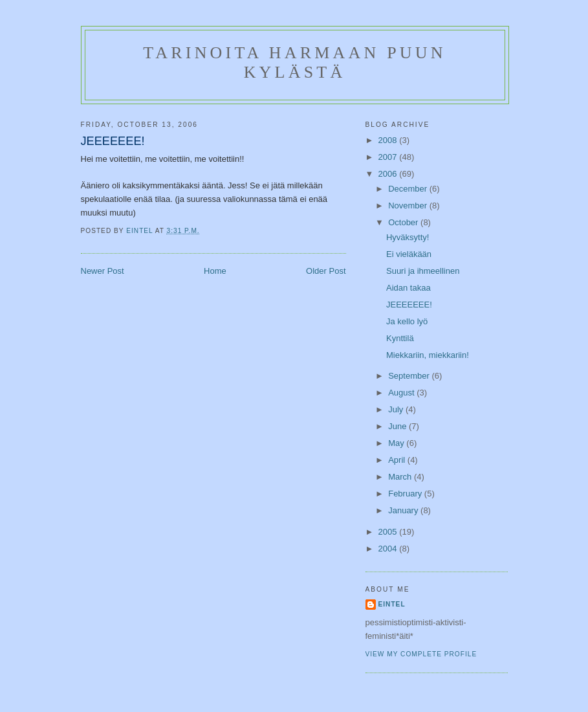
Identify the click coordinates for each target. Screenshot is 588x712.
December (409, 189)
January (404, 510)
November (409, 206)
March (401, 477)
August (402, 393)
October (404, 222)
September (410, 376)
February (406, 494)
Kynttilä (400, 338)
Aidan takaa (408, 288)
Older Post (326, 271)
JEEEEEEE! (409, 305)
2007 (389, 157)
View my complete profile (421, 654)
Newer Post (103, 271)
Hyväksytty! (408, 237)
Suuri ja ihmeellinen (423, 271)
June (398, 426)
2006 (389, 174)
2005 (389, 532)
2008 (389, 140)
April (398, 460)
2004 (389, 549)
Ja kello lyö (407, 321)
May (397, 443)
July (397, 409)
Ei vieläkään (409, 254)
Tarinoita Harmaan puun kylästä (294, 62)
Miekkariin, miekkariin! (428, 355)
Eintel (392, 604)
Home (215, 271)
